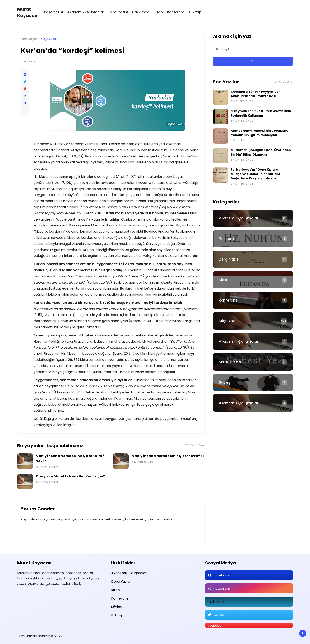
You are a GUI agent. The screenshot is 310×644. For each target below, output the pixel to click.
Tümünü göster (195, 445)
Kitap (158, 12)
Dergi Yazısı (118, 12)
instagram (221, 588)
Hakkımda (141, 12)
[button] (25, 111)
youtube (215, 625)
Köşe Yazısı (53, 12)
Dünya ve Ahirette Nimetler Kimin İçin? (71, 476)
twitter (219, 615)
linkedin (219, 602)
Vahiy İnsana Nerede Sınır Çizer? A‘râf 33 (168, 456)
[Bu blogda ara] (253, 50)
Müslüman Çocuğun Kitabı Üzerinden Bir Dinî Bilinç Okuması (261, 152)
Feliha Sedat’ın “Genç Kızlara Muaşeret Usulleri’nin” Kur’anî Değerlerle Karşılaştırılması (255, 174)
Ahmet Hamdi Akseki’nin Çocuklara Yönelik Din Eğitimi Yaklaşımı (260, 133)
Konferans (176, 12)
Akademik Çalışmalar (86, 12)
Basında (226, 239)
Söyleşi (225, 382)
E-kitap (195, 12)
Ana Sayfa (29, 39)
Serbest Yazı (230, 362)
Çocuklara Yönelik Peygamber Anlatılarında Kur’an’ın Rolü (255, 94)
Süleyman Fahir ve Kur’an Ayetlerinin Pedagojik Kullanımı (261, 113)
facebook (221, 575)
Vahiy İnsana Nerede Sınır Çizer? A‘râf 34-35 (70, 459)
